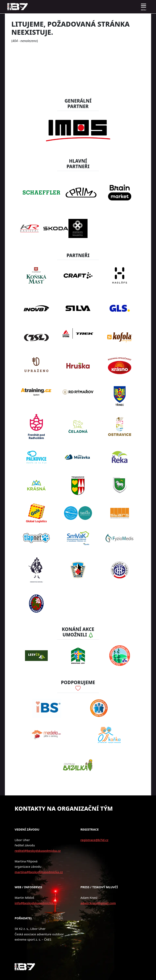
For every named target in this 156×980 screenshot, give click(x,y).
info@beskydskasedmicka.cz (36, 903)
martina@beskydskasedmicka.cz (39, 872)
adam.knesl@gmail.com (98, 903)
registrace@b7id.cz (94, 840)
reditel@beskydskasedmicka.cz (38, 851)
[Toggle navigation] (144, 7)
